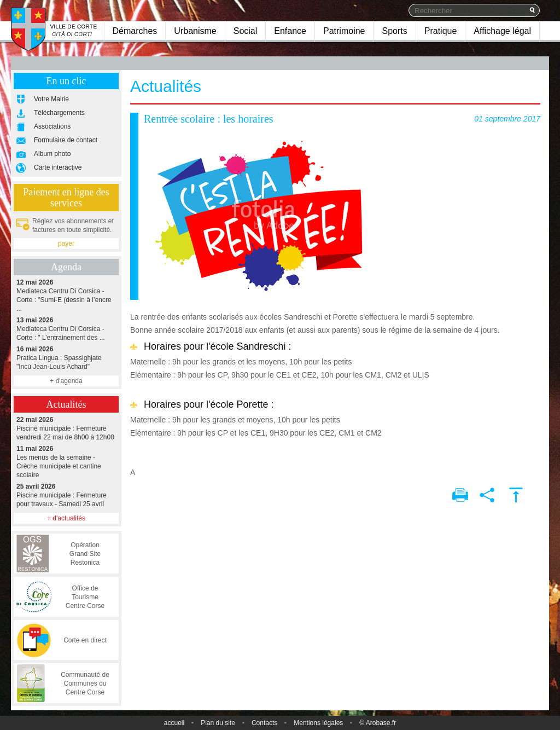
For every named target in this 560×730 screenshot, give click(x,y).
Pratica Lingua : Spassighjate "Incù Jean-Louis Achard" (66, 358)
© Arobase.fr (378, 723)
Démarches (135, 31)
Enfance (290, 31)
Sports (394, 31)
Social (246, 31)
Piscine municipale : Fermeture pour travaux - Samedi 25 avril (66, 495)
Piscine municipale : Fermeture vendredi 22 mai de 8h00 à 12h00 (66, 428)
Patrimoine (344, 31)
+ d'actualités (66, 518)
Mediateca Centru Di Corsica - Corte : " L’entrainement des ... (66, 329)
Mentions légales (318, 723)
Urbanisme (195, 31)
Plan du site (218, 723)
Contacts (264, 723)
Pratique (441, 31)
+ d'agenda (66, 381)
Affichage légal (502, 31)
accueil (174, 723)
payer (66, 244)
